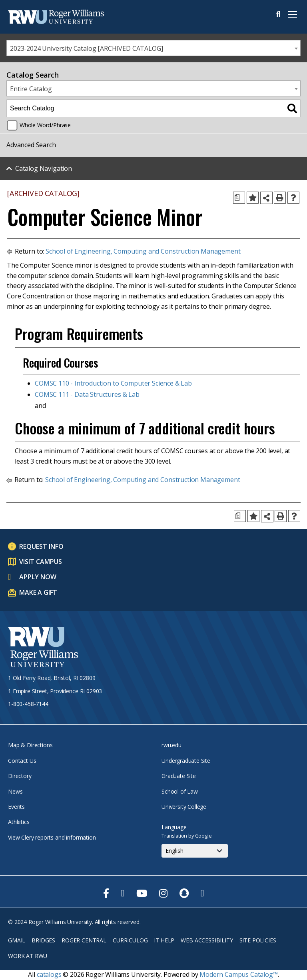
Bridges (43, 940)
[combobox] (153, 48)
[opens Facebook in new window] (106, 893)
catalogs (49, 974)
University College (184, 807)
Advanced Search (31, 145)
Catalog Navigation (44, 168)
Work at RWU (28, 956)
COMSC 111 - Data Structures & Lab (87, 394)
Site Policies (258, 940)
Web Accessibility (207, 940)
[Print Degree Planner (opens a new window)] (239, 198)
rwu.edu (171, 745)
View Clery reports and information (52, 837)
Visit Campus (41, 562)
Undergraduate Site (186, 761)
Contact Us (22, 761)
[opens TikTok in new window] (202, 893)
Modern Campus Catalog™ (238, 974)
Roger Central (84, 940)
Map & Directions (30, 745)
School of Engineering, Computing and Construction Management (143, 251)
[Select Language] (195, 851)
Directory (20, 776)
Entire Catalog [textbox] (31, 89)
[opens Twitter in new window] (123, 893)
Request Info (41, 546)
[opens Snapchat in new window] (184, 893)
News (15, 791)
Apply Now (38, 577)
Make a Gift (38, 592)
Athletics (19, 822)
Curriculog (130, 940)
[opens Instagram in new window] (163, 893)
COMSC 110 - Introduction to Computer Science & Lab (113, 383)
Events (16, 807)
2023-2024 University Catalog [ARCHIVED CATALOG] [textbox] (86, 48)
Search (278, 14)
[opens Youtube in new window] (142, 893)
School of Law (180, 791)
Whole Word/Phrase (45, 125)
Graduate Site (179, 776)
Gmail (17, 940)
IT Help (164, 940)
